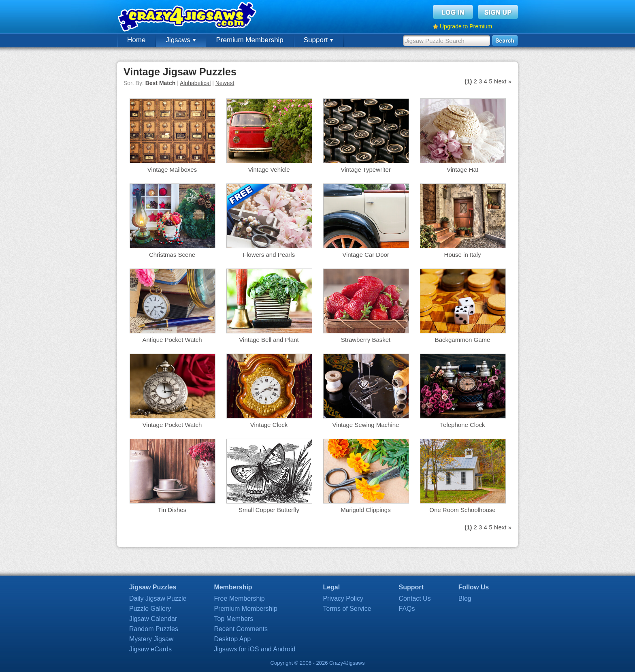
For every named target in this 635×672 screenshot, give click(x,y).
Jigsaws (181, 40)
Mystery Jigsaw (151, 639)
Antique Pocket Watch (172, 340)
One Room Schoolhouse (462, 510)
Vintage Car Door (366, 255)
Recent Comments (241, 629)
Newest (225, 83)
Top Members (233, 619)
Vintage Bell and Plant (269, 340)
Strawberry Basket (366, 340)
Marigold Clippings (365, 510)
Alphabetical (195, 83)
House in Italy (463, 255)
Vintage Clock (269, 425)
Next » (503, 81)
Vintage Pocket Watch (172, 425)
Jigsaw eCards (150, 649)
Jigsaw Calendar (153, 619)
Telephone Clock (463, 425)
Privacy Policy (343, 598)
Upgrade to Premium (466, 26)
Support (319, 40)
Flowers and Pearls (269, 255)
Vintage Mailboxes (172, 170)
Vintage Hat (462, 170)
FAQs (407, 609)
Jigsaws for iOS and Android (255, 649)
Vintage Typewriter (366, 170)
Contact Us (415, 598)
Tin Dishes (172, 510)
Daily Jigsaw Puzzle (158, 598)
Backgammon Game (463, 340)
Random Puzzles (154, 629)
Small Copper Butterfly (269, 510)
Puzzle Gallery (150, 609)
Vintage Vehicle (269, 170)
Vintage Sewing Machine (366, 425)
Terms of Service (347, 609)
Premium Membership (250, 40)
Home (136, 40)
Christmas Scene (172, 255)
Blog (465, 598)
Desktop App (232, 639)
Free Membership (239, 598)
